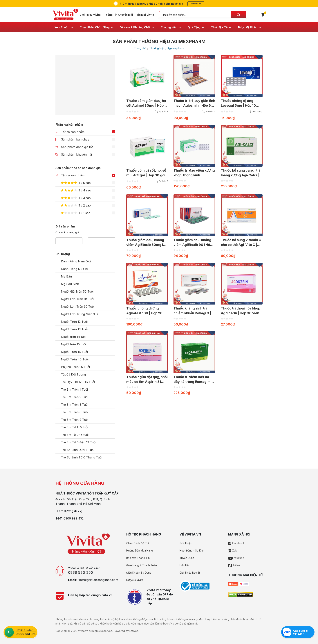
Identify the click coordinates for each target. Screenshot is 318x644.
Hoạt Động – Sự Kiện (192, 550)
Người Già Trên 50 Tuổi (77, 291)
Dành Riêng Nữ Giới (75, 269)
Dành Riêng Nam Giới (76, 261)
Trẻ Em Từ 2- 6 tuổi (75, 435)
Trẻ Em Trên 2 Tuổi (75, 397)
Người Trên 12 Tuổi (74, 322)
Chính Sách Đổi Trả (138, 543)
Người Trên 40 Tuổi (75, 359)
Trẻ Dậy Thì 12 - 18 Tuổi (78, 382)
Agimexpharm (176, 48)
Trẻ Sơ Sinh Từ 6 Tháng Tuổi (82, 457)
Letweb (134, 631)
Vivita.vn (83, 631)
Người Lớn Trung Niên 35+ (80, 314)
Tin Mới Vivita (145, 15)
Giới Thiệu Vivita (90, 15)
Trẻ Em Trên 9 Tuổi (75, 420)
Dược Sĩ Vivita (135, 580)
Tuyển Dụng (187, 558)
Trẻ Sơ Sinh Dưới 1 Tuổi (78, 450)
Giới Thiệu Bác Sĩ (190, 573)
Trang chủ (140, 48)
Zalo (233, 550)
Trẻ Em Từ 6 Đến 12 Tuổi (78, 442)
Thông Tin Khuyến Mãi (119, 15)
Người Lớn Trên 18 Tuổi (77, 299)
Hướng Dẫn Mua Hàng (140, 550)
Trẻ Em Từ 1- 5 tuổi (74, 427)
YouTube (236, 558)
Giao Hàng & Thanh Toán (142, 565)
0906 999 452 (74, 518)
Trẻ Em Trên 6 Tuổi (75, 412)
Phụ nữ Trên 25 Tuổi (75, 367)
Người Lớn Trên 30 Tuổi (78, 307)
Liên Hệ (184, 565)
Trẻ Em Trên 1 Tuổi (74, 389)
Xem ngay (196, 4)
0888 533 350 (81, 572)
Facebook (236, 543)
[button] (64, 27)
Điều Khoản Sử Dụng (139, 573)
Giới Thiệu (186, 543)
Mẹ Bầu (66, 276)
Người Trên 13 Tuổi (74, 329)
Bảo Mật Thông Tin (138, 558)
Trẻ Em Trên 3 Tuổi (75, 405)
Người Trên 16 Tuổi (74, 352)
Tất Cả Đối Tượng (73, 374)
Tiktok (234, 565)
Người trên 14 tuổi (74, 337)
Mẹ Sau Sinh (70, 284)
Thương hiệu (157, 48)
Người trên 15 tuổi (73, 344)
